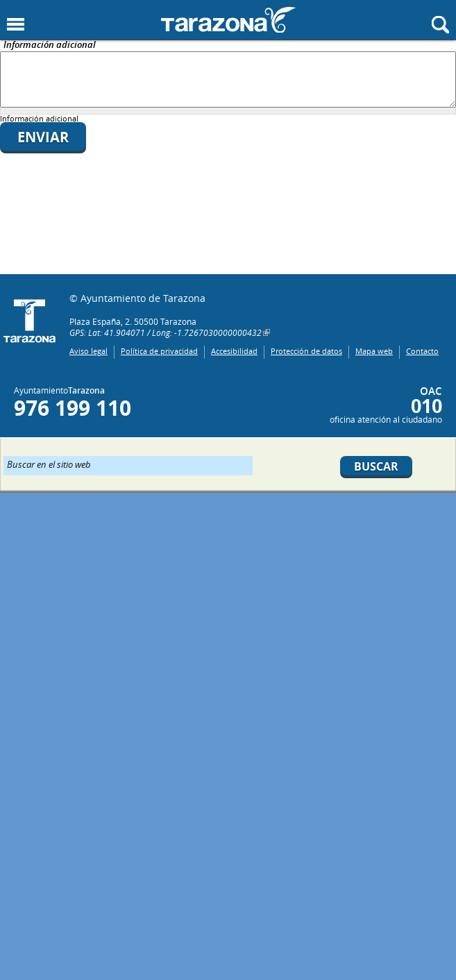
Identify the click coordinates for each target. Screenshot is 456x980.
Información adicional (50, 45)
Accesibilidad (234, 351)
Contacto (422, 351)
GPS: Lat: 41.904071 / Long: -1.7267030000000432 (166, 332)
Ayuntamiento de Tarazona (228, 20)
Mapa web (374, 351)
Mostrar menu (16, 25)
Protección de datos (306, 351)
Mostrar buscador (440, 25)
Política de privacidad (159, 351)
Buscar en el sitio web (49, 464)
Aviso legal (88, 351)
